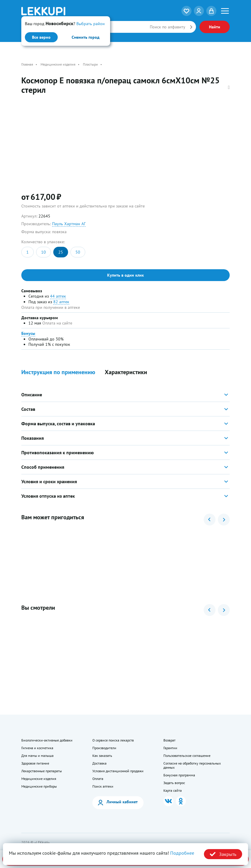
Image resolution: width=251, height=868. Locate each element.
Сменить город (86, 37)
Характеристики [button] (126, 372)
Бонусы (28, 333)
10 (44, 252)
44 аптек (58, 296)
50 (78, 252)
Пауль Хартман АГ (69, 224)
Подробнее (182, 853)
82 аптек (61, 302)
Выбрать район (91, 24)
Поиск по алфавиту (168, 27)
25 (61, 252)
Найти (215, 27)
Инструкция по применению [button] (58, 372)
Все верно (41, 37)
